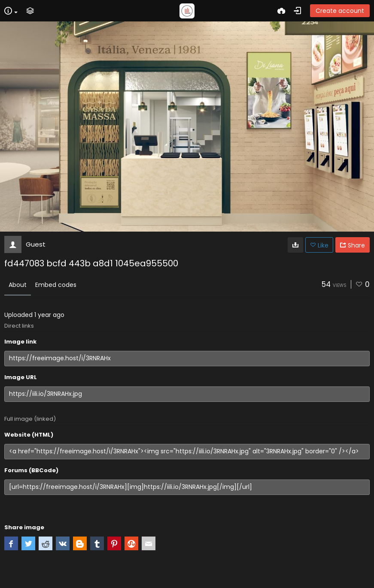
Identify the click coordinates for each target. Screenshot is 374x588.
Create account (340, 11)
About (18, 285)
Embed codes (56, 285)
